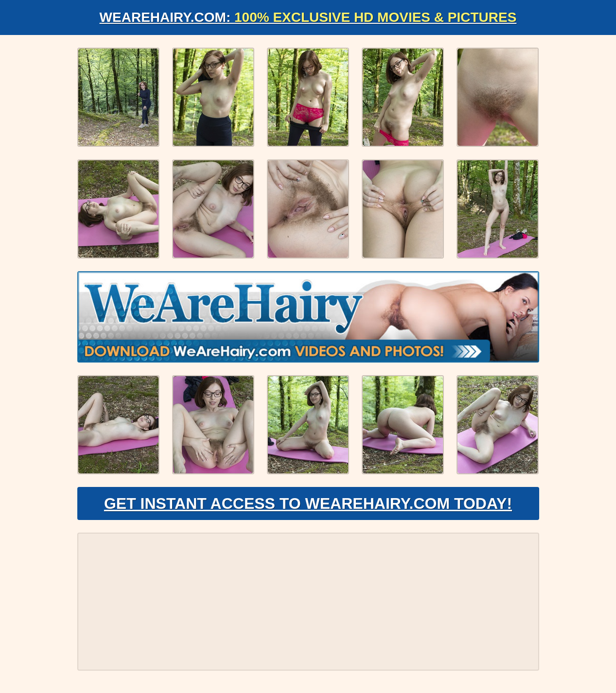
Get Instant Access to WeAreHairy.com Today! (308, 503)
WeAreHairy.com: (308, 17)
